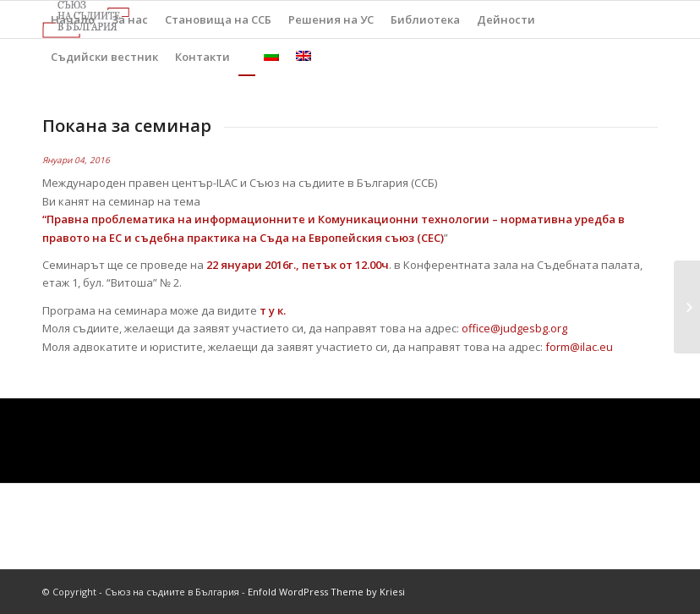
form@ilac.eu (579, 347)
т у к (271, 310)
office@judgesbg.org (514, 328)
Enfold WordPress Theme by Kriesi (326, 592)
